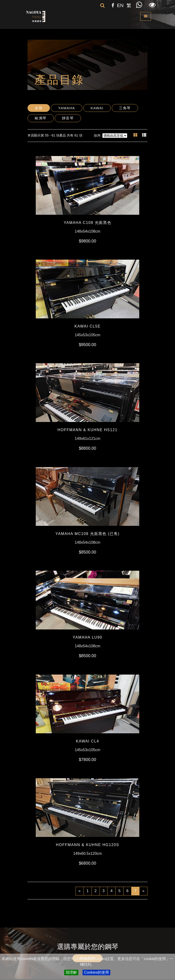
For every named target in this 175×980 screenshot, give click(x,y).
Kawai (97, 108)
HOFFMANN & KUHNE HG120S (88, 845)
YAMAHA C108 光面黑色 (87, 223)
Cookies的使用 (96, 972)
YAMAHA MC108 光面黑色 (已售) (87, 534)
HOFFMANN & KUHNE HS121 (88, 430)
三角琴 (125, 108)
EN (120, 5)
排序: (98, 136)
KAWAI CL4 (88, 741)
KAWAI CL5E (88, 326)
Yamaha (66, 108)
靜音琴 (68, 118)
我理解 (71, 972)
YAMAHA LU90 (87, 637)
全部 (39, 108)
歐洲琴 (41, 118)
